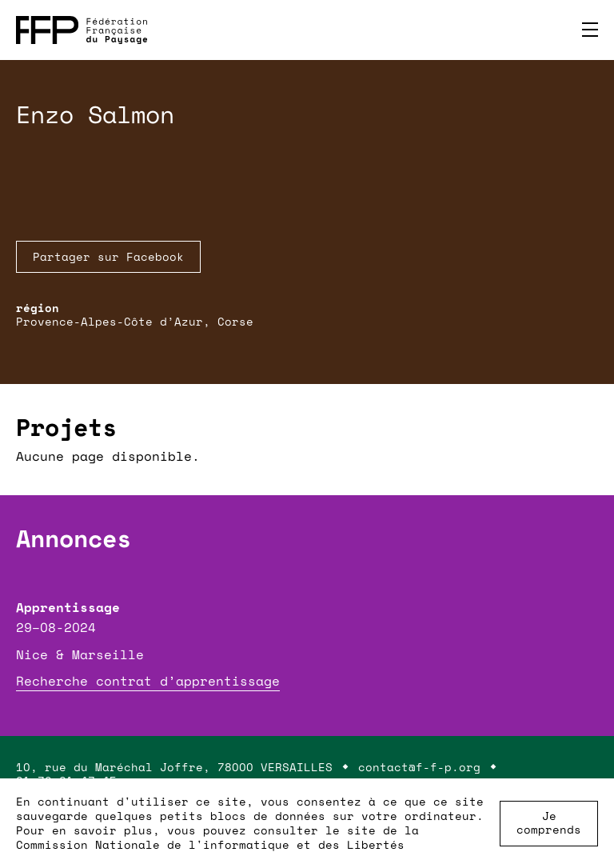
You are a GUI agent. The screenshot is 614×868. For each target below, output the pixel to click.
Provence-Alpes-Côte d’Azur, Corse (135, 321)
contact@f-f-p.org (419, 767)
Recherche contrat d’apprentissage (148, 681)
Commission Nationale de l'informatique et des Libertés (210, 844)
